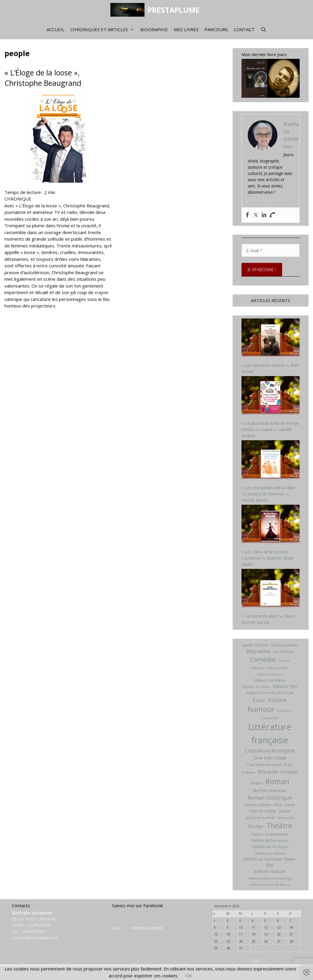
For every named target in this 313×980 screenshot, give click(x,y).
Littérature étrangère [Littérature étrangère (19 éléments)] (270, 751)
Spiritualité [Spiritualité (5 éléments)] (286, 818)
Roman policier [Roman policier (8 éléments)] (258, 805)
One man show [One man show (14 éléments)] (270, 758)
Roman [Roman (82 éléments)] (277, 781)
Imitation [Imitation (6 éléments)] (285, 710)
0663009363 (34, 931)
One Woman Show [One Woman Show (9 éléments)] (264, 765)
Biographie (154, 29)
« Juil (254, 960)
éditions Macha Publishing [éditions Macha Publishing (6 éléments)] (270, 878)
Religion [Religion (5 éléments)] (257, 783)
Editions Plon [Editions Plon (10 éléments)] (285, 686)
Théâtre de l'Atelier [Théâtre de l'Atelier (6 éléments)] (270, 853)
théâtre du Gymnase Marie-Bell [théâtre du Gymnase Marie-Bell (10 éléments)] (270, 862)
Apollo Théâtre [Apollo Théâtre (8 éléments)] (255, 645)
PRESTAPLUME (174, 10)
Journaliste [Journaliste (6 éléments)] (270, 718)
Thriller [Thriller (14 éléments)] (256, 826)
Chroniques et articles (104, 29)
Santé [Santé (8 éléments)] (290, 805)
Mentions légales (147, 928)
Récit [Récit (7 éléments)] (278, 805)
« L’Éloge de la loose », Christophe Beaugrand (43, 78)
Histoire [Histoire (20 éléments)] (277, 700)
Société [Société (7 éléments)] (285, 811)
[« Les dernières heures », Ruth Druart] (271, 338)
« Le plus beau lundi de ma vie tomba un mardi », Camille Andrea (270, 429)
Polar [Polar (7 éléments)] (288, 765)
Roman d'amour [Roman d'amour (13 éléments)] (270, 790)
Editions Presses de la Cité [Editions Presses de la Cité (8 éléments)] (270, 693)
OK (189, 976)
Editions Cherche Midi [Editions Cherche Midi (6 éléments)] (270, 668)
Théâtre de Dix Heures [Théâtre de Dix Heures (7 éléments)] (270, 841)
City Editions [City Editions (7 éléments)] (283, 652)
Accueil (55, 29)
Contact (244, 29)
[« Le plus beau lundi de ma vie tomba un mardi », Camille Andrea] (271, 396)
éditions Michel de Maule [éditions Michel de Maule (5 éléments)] (270, 885)
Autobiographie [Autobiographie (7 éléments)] (284, 645)
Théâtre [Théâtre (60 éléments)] (279, 826)
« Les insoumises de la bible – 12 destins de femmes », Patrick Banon (270, 494)
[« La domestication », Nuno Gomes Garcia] (271, 589)
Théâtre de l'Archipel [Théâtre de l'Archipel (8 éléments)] (270, 847)
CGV (116, 928)
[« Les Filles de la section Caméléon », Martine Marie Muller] (271, 525)
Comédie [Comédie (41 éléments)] (263, 659)
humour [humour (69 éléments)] (261, 709)
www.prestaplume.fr (267, 200)
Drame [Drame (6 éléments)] (284, 661)
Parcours (216, 29)
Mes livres (186, 29)
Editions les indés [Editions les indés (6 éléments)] (256, 687)
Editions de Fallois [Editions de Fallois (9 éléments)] (270, 680)
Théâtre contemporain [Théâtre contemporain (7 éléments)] (270, 834)
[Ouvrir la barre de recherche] (263, 29)
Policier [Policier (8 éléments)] (249, 772)
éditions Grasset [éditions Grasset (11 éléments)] (270, 871)
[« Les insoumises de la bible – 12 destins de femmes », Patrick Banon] (271, 460)
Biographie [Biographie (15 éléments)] (258, 651)
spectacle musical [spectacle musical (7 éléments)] (260, 818)
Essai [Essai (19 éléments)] (259, 700)
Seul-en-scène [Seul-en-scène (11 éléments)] (262, 811)
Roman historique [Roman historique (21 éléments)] (270, 798)
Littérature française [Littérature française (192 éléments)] (270, 733)
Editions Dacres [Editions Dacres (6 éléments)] (270, 674)
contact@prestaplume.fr (35, 938)
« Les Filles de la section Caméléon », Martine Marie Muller (268, 558)
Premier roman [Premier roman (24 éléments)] (278, 772)
